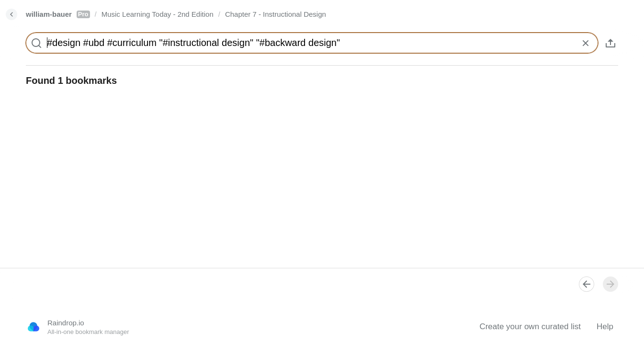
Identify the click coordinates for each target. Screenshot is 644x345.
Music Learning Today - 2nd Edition (158, 14)
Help (605, 327)
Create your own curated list (530, 327)
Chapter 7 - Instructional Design (276, 14)
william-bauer (58, 14)
